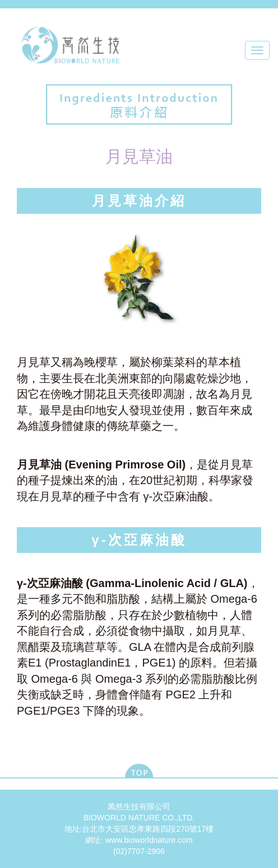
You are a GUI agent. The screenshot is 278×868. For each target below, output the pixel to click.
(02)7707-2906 (139, 851)
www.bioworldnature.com (149, 840)
